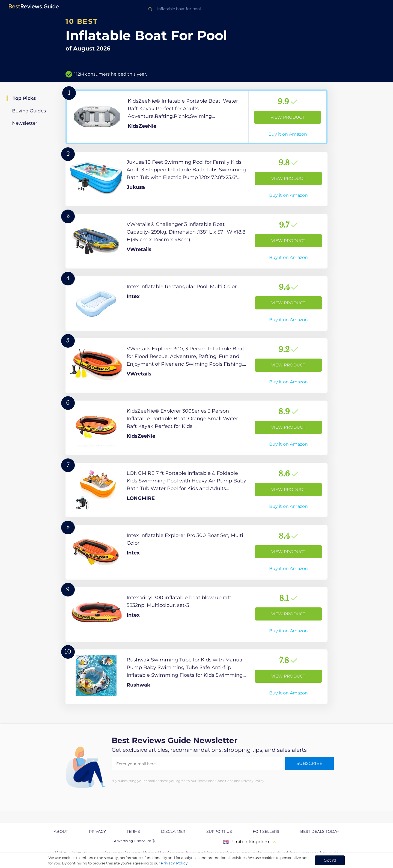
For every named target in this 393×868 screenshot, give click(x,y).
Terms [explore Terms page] (133, 831)
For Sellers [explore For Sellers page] (266, 831)
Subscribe (309, 763)
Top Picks (24, 98)
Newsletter (25, 123)
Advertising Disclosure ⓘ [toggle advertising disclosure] (135, 841)
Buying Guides (29, 111)
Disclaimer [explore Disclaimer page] (173, 831)
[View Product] (196, 117)
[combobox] (196, 9)
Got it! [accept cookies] (330, 860)
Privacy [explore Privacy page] (97, 831)
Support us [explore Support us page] (219, 831)
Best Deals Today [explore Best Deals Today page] (320, 831)
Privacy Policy (174, 863)
